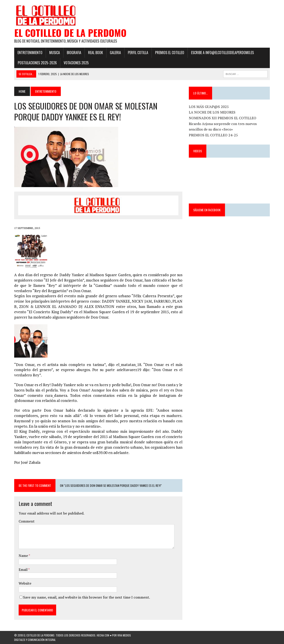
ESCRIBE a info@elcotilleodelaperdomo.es (222, 53)
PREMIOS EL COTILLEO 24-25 (213, 135)
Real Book (96, 53)
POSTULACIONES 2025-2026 (37, 63)
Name (24, 556)
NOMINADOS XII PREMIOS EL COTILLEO (223, 118)
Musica (55, 53)
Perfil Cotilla (138, 53)
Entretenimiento (30, 53)
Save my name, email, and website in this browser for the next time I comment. (87, 597)
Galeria (115, 53)
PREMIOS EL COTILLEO (170, 53)
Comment (27, 521)
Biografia (74, 53)
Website (25, 583)
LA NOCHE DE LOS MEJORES (212, 112)
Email (23, 570)
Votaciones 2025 (76, 63)
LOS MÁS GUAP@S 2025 (209, 107)
